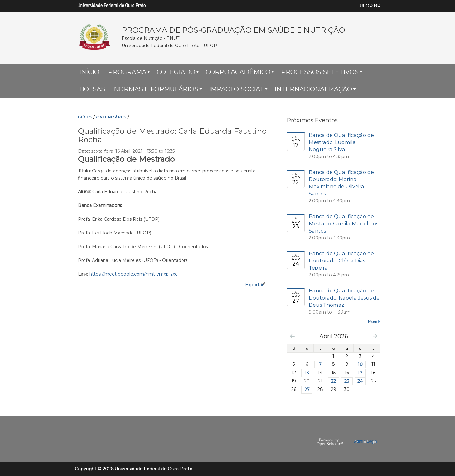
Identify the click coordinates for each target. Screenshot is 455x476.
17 (360, 373)
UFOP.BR (370, 6)
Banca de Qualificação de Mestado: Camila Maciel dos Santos (344, 224)
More (373, 322)
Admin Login (365, 441)
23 (347, 381)
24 (360, 381)
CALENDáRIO (111, 117)
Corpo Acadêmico (238, 72)
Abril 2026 (334, 336)
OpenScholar (330, 442)
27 (307, 390)
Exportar (254, 285)
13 (307, 373)
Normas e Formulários (156, 89)
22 (333, 381)
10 (360, 364)
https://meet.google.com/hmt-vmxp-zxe (133, 274)
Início (89, 72)
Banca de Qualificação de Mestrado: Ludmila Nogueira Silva (341, 142)
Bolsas (92, 89)
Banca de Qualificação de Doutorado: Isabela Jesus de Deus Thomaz (344, 298)
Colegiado (176, 72)
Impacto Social (236, 89)
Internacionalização (313, 89)
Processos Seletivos (320, 72)
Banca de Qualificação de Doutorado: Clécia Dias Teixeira (341, 261)
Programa (127, 72)
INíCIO (85, 117)
